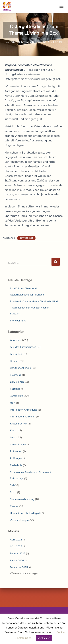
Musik (13, 438)
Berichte (15, 361)
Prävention (16, 451)
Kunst (13, 431)
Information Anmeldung (24, 410)
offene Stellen (18, 445)
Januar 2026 (17, 561)
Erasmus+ (16, 375)
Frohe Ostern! (18, 321)
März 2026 (16, 546)
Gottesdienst (26, 238)
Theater (14, 506)
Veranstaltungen (19, 520)
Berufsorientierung (20, 368)
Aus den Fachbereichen (23, 347)
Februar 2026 (18, 554)
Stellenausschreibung (22, 499)
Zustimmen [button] (44, 638)
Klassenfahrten (18, 424)
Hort (13, 403)
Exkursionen (17, 382)
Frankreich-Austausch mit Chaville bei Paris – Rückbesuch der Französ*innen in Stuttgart (34, 308)
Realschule (16, 465)
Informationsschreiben (23, 417)
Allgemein (16, 340)
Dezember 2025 (19, 567)
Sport (13, 492)
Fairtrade (15, 389)
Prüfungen (16, 458)
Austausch (16, 354)
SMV (13, 485)
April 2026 (16, 540)
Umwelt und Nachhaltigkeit (25, 513)
